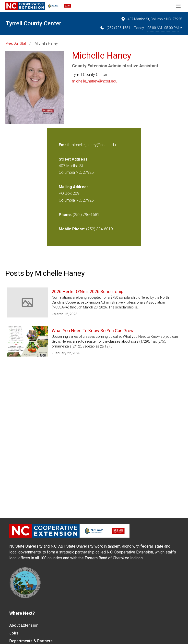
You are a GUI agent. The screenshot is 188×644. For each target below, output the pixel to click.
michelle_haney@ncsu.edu (95, 81)
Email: (65, 145)
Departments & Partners (31, 641)
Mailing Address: (74, 187)
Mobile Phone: (72, 229)
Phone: (65, 215)
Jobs (14, 633)
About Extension (24, 625)
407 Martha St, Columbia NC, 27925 (151, 19)
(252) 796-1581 (115, 28)
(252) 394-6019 (100, 229)
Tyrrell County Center (34, 23)
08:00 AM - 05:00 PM (165, 28)
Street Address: (74, 159)
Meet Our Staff (16, 43)
